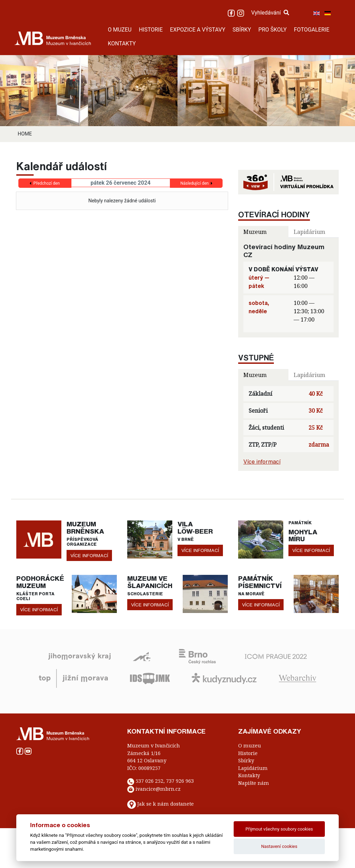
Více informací (262, 462)
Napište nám (254, 783)
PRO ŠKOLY (272, 30)
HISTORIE (151, 30)
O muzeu (250, 746)
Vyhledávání (270, 13)
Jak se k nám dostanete (166, 804)
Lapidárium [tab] (309, 232)
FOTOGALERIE (312, 30)
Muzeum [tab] (255, 232)
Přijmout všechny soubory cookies (279, 829)
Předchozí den (46, 183)
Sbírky (246, 760)
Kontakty (249, 775)
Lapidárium (253, 768)
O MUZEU (120, 30)
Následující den (194, 183)
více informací (89, 555)
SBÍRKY (242, 30)
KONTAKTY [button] (122, 43)
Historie (248, 753)
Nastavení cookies (279, 846)
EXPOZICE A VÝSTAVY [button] (198, 30)
